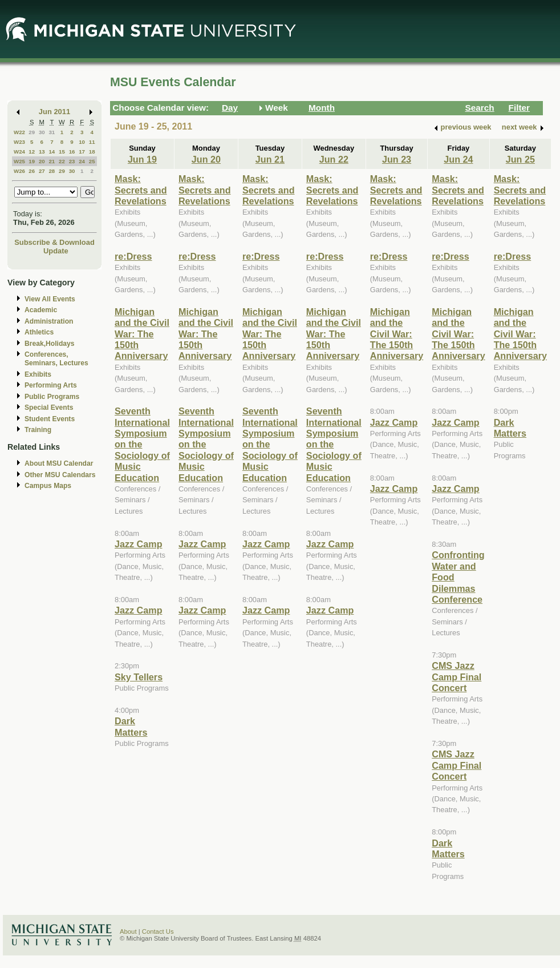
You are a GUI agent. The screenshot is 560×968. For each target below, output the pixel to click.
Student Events (50, 419)
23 (72, 161)
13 (42, 152)
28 (52, 171)
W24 (19, 152)
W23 (19, 142)
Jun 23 (397, 159)
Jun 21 (270, 159)
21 (52, 161)
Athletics (39, 332)
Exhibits (38, 374)
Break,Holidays (50, 344)
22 (62, 161)
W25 (19, 161)
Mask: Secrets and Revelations (141, 190)
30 (42, 132)
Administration (49, 321)
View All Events (50, 299)
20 (42, 161)
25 (92, 161)
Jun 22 (334, 159)
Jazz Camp (139, 544)
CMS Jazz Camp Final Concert (456, 677)
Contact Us (158, 931)
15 (62, 152)
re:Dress (133, 256)
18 (92, 152)
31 (52, 132)
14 (52, 152)
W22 (19, 132)
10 (82, 142)
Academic (41, 310)
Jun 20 (206, 159)
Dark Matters (131, 726)
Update (56, 251)
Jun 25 (520, 159)
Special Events (49, 408)
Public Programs (52, 397)
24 (82, 161)
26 (32, 171)
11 (92, 142)
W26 (19, 171)
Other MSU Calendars (60, 475)
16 (72, 152)
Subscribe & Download (54, 242)
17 (82, 152)
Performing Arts (51, 385)
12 (32, 152)
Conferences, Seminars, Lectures (56, 359)
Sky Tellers (139, 677)
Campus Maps (48, 486)
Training (38, 430)
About (128, 931)
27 (42, 171)
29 (32, 132)
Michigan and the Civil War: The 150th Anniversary (142, 334)
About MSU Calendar (59, 463)
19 (32, 161)
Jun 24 (458, 159)
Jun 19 (142, 159)
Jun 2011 (54, 112)
